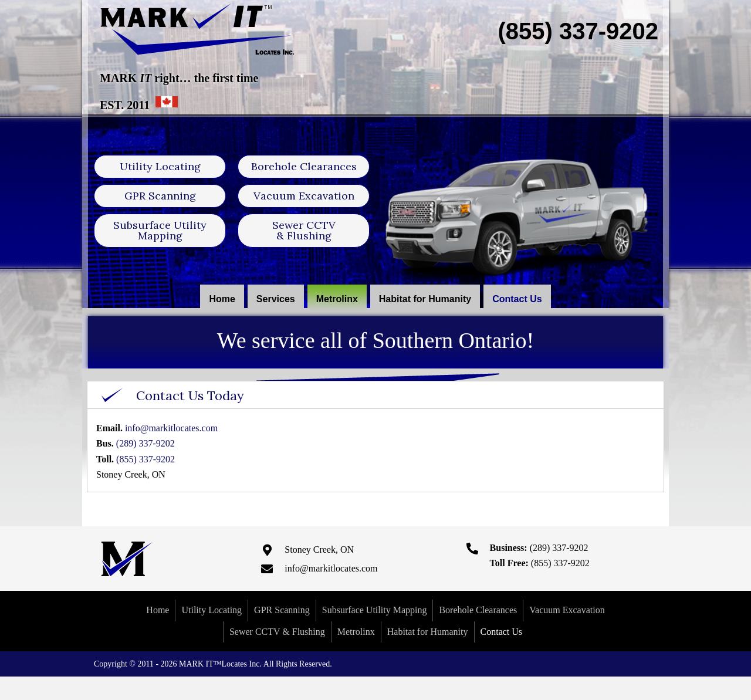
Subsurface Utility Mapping (375, 610)
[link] (222, 299)
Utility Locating (212, 610)
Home (158, 610)
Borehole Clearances (478, 610)
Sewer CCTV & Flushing (277, 632)
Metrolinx (356, 632)
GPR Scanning (282, 610)
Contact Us (502, 632)
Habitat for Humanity (428, 632)
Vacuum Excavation (567, 610)
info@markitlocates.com (171, 428)
